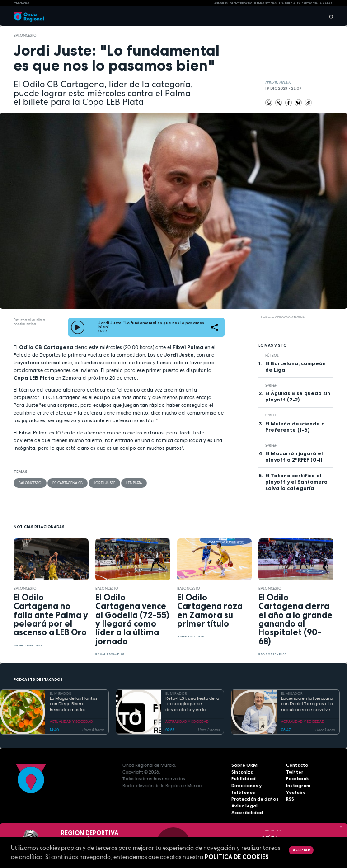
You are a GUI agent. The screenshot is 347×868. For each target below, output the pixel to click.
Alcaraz (326, 3)
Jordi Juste (104, 483)
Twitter (295, 772)
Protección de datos (255, 799)
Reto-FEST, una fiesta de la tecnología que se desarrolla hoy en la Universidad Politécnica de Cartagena (192, 704)
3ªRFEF (271, 385)
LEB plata (134, 483)
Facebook (298, 779)
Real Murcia (287, 3)
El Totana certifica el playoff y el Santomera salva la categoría (296, 482)
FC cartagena (307, 3)
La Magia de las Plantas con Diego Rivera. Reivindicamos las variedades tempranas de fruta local (76, 704)
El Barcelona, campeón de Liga (295, 367)
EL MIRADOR (61, 693)
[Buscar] (330, 16)
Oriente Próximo (241, 3)
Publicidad (244, 779)
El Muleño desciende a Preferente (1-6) (295, 427)
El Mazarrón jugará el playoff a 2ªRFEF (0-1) (294, 457)
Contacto (297, 765)
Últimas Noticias (265, 3)
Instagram (298, 785)
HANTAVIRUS (220, 3)
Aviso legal (244, 806)
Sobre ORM (244, 765)
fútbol (272, 355)
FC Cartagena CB (68, 483)
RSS (290, 799)
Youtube (296, 792)
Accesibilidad (247, 813)
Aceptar (301, 850)
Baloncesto (25, 35)
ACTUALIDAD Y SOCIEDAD (71, 722)
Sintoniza (242, 772)
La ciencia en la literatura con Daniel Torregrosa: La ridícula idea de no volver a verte (307, 704)
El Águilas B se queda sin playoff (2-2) (298, 396)
